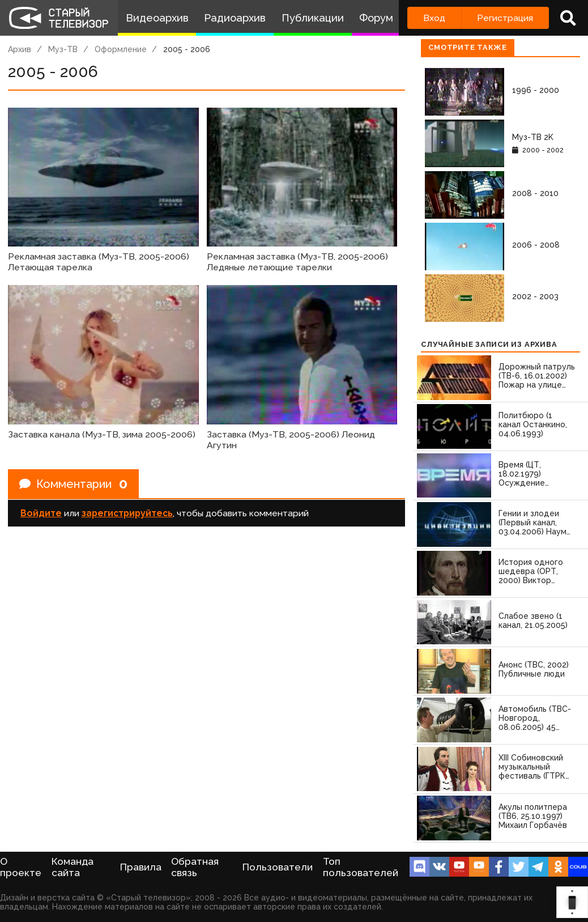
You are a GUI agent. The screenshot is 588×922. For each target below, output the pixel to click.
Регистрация (505, 18)
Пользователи (278, 867)
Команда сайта (73, 867)
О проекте (21, 867)
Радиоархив (235, 18)
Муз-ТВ (63, 49)
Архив (20, 49)
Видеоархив (157, 18)
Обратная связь (195, 867)
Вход (434, 18)
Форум (376, 18)
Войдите (41, 513)
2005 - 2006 (187, 49)
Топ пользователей (361, 867)
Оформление (121, 49)
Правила (141, 867)
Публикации (313, 18)
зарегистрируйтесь (127, 513)
